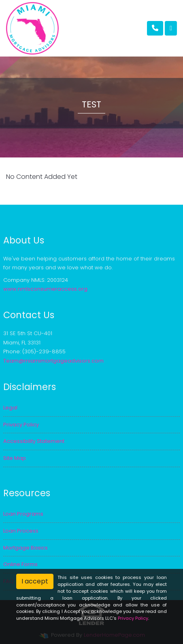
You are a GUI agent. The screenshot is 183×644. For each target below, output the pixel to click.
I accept (35, 581)
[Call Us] (155, 28)
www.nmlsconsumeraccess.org (45, 289)
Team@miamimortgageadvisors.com (53, 361)
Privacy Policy (133, 618)
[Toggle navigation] (171, 28)
